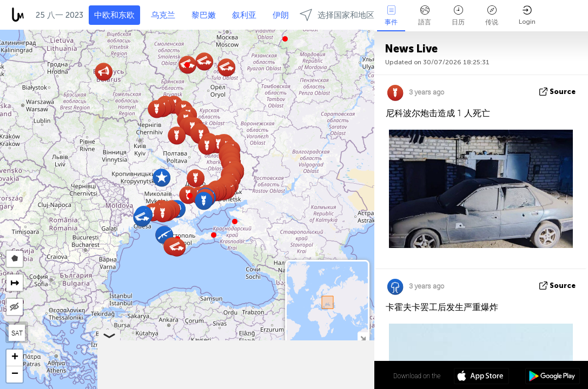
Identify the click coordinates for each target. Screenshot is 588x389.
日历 (458, 16)
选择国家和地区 (337, 15)
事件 (391, 16)
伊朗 (281, 15)
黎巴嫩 (204, 15)
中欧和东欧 (114, 15)
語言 (425, 16)
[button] (190, 196)
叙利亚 (244, 15)
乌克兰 (163, 15)
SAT (17, 333)
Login (527, 15)
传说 (492, 16)
